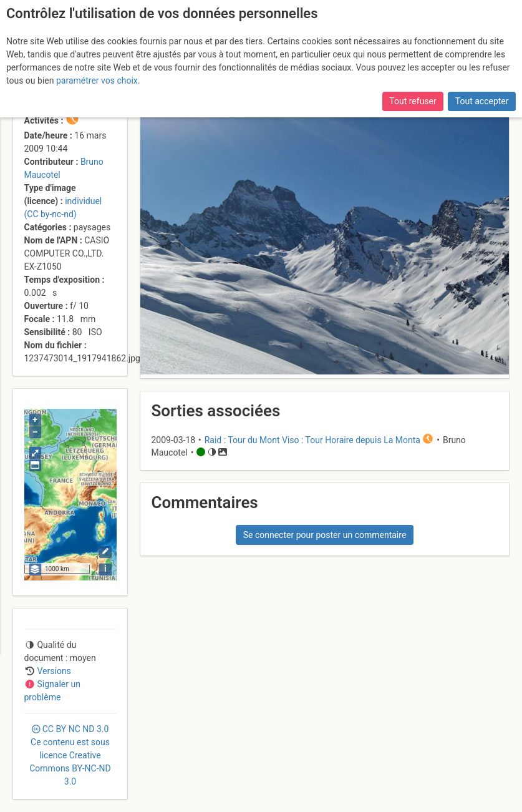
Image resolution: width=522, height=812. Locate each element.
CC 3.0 (70, 755)
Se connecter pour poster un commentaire (325, 535)
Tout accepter (482, 101)
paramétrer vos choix (97, 81)
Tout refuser (413, 101)
